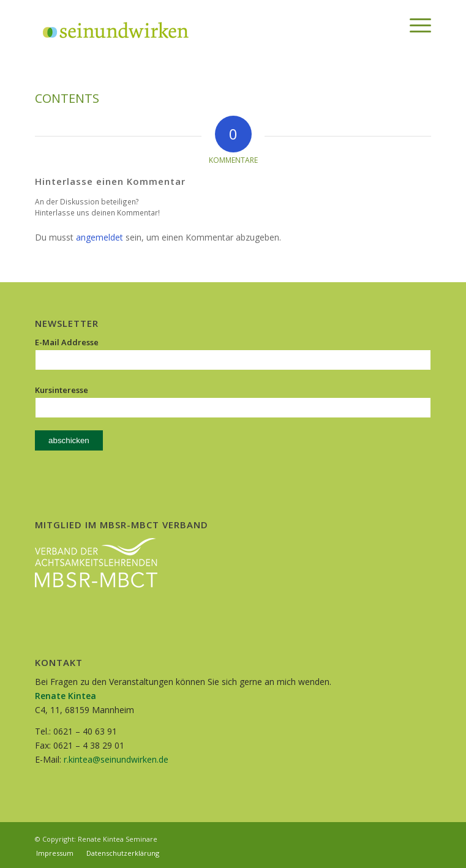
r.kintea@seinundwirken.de (116, 759)
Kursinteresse (62, 390)
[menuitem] (385, 25)
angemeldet (100, 237)
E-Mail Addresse (67, 342)
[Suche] (385, 25)
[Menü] (414, 25)
